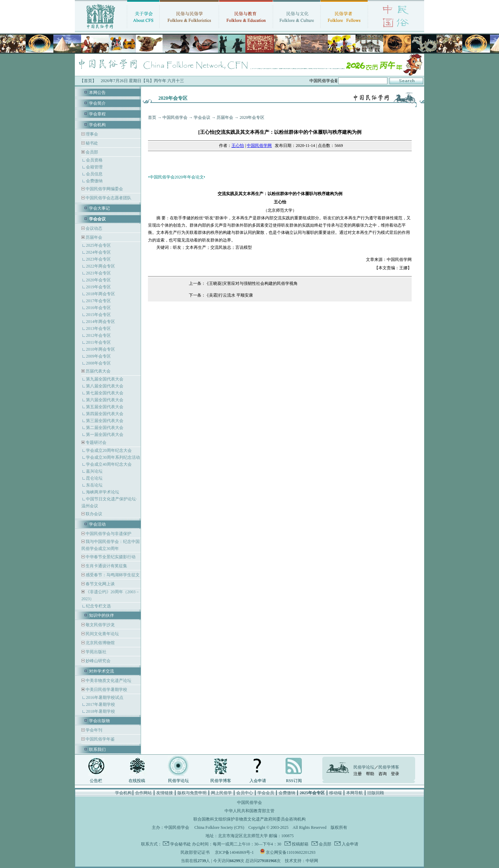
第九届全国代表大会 (105, 379)
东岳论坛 (94, 485)
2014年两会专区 (100, 322)
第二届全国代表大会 (105, 428)
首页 (152, 117)
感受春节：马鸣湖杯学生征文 (112, 575)
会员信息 (94, 174)
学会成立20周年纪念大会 (109, 450)
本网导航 (354, 793)
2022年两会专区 (100, 266)
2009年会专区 (98, 356)
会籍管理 (94, 167)
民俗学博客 (221, 781)
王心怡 (238, 146)
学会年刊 (93, 730)
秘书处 (91, 143)
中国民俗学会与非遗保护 (108, 534)
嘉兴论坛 (94, 471)
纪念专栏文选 (98, 606)
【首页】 (88, 81)
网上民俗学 (221, 793)
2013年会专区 (98, 328)
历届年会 (94, 237)
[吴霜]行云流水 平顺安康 (230, 295)
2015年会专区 (98, 315)
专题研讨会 (96, 442)
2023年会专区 (98, 259)
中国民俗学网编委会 (104, 189)
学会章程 (97, 114)
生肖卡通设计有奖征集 (106, 566)
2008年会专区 (98, 363)
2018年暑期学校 (100, 711)
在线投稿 (137, 781)
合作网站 (143, 793)
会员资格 (94, 160)
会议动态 (93, 228)
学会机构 (97, 125)
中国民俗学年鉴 (100, 739)
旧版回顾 (376, 793)
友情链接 (165, 793)
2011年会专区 (98, 342)
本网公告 (97, 93)
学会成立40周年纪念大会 (109, 464)
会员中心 (245, 793)
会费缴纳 (94, 181)
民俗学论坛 (178, 781)
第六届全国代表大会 (105, 400)
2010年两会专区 (100, 349)
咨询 (383, 774)
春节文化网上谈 (100, 584)
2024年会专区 (98, 252)
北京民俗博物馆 (100, 643)
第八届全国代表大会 (105, 386)
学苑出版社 (95, 652)
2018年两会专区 (100, 294)
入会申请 (258, 781)
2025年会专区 (98, 245)
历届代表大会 (98, 371)
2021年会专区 (98, 273)
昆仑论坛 (94, 478)
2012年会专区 (98, 335)
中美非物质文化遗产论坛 (108, 681)
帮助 (370, 774)
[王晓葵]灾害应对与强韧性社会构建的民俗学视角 (253, 283)
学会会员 (266, 793)
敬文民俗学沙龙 (100, 625)
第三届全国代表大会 (105, 421)
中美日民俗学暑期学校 (106, 690)
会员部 (92, 152)
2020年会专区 (98, 280)
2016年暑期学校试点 (105, 698)
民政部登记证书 (195, 852)
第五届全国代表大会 (105, 407)
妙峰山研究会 (98, 661)
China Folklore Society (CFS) (219, 827)
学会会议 (202, 117)
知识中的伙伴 (102, 615)
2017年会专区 (98, 301)
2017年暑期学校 (100, 704)
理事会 (91, 134)
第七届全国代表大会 (105, 393)
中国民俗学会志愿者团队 (108, 198)
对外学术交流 (102, 671)
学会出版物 (99, 721)
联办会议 (93, 514)
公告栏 (96, 781)
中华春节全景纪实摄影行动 (110, 557)
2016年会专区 (98, 308)
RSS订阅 (294, 781)
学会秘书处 (181, 844)
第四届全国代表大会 (105, 414)
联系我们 (97, 749)
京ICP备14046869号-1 (234, 852)
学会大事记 (99, 208)
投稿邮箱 (300, 844)
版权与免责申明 (192, 793)
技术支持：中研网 (301, 861)
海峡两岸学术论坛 (103, 492)
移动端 (335, 793)
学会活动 (97, 524)
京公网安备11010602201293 (291, 852)
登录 (395, 774)
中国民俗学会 (175, 117)
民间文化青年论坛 (102, 634)
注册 (358, 774)
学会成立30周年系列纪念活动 (113, 457)
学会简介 (97, 103)
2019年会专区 (98, 287)
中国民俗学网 (259, 146)
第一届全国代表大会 (105, 435)
